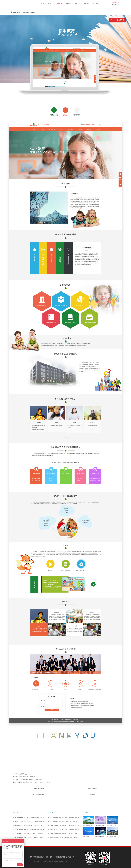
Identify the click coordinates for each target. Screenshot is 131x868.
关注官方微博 (92, 789)
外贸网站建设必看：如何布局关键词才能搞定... (30, 837)
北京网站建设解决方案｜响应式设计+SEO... (64, 821)
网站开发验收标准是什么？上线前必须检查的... (30, 821)
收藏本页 (42, 782)
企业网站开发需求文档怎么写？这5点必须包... (30, 833)
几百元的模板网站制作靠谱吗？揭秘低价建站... (30, 829)
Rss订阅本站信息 (39, 794)
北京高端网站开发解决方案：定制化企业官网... (65, 817)
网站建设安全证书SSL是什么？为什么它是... (29, 825)
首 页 (42, 3)
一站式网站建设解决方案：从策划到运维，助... (65, 825)
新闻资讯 (96, 3)
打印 (48, 782)
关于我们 (50, 3)
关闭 (54, 782)
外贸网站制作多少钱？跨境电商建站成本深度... (30, 817)
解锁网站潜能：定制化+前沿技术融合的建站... (65, 837)
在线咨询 (92, 794)
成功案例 (59, 3)
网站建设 (68, 3)
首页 (20, 12)
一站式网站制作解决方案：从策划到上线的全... (65, 833)
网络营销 (77, 3)
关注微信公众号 (39, 789)
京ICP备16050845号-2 (64, 861)
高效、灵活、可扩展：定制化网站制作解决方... (65, 829)
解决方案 (87, 3)
